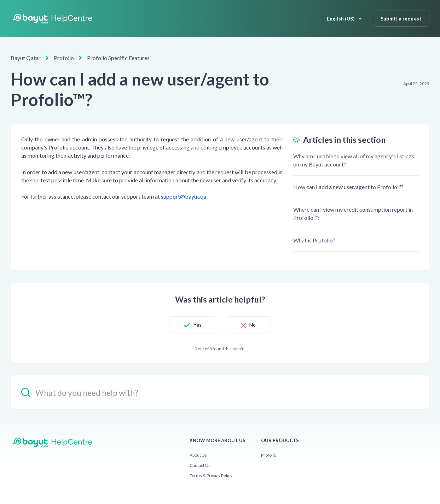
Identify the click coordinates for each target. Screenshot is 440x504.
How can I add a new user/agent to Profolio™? (348, 187)
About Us (198, 455)
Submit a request (401, 19)
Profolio (64, 58)
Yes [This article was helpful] (198, 325)
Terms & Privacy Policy (211, 476)
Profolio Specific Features (118, 58)
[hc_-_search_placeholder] (220, 392)
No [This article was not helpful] (253, 325)
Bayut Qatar (26, 58)
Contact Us (200, 465)
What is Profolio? (314, 240)
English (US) (341, 19)
